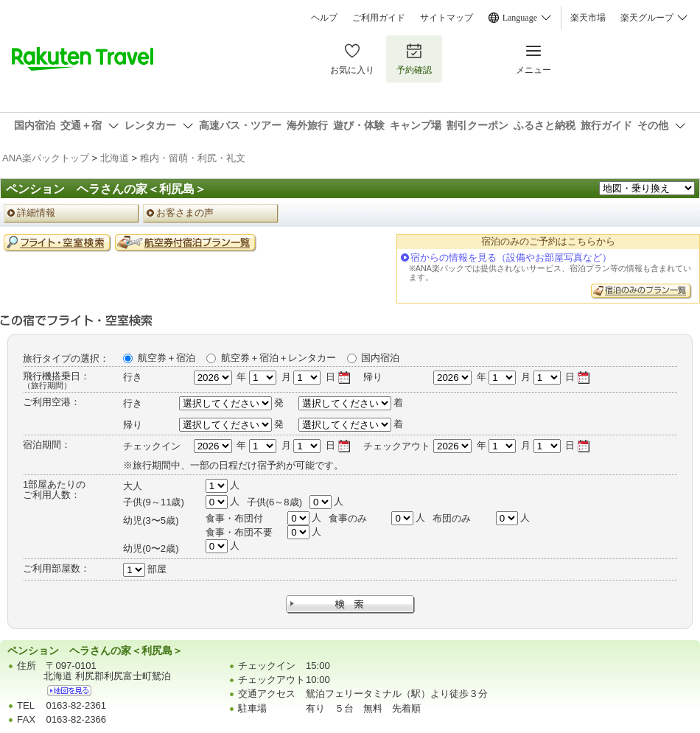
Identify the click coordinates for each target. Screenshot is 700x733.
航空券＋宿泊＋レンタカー (279, 358)
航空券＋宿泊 (167, 358)
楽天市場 (588, 18)
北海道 (115, 158)
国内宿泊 (380, 358)
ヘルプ (324, 18)
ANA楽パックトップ (46, 158)
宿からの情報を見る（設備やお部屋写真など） (511, 257)
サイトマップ (447, 18)
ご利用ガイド (379, 18)
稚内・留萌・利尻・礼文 (193, 158)
